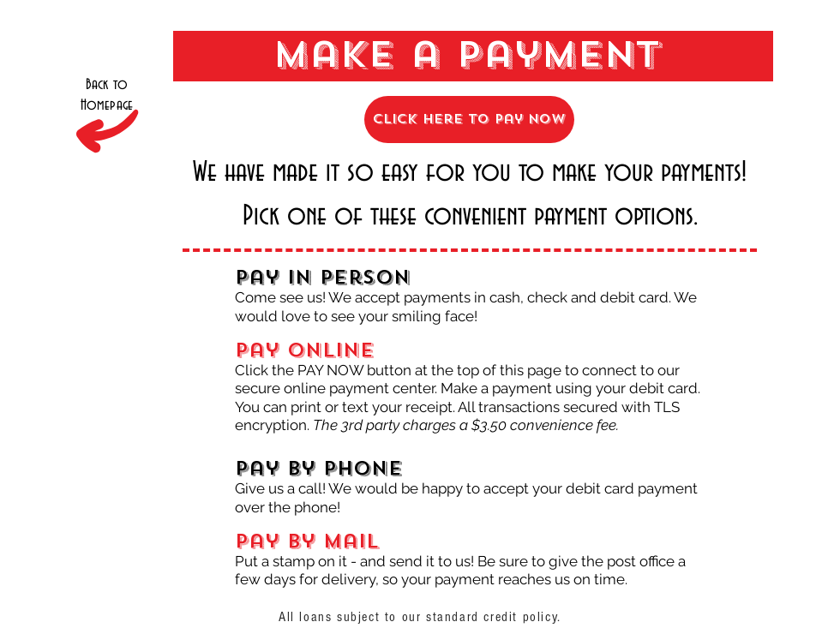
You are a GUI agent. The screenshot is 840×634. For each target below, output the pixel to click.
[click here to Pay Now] (469, 120)
